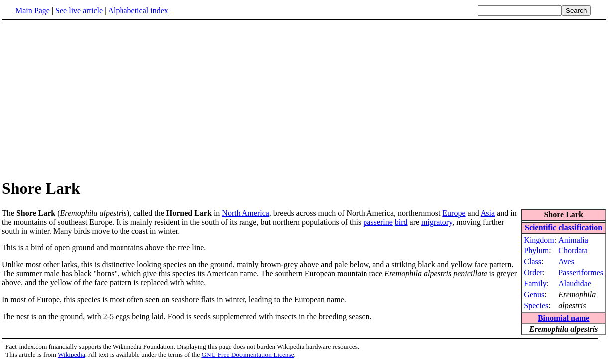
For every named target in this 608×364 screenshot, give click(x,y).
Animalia (573, 240)
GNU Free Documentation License (247, 354)
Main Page (33, 11)
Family (535, 284)
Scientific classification (563, 227)
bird (401, 222)
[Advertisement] (304, 99)
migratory (437, 222)
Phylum (536, 251)
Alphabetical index (138, 11)
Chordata (573, 251)
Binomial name (564, 318)
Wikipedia (71, 354)
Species (536, 305)
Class (533, 262)
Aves (566, 262)
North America (245, 213)
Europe (454, 213)
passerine (378, 222)
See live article (79, 11)
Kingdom (539, 240)
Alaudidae (575, 284)
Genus (534, 295)
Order (533, 273)
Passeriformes (581, 273)
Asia (488, 213)
